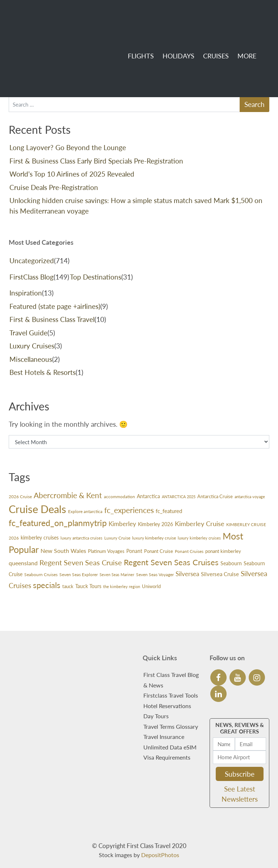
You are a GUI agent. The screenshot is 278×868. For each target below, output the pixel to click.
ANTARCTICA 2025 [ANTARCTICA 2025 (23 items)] (179, 497)
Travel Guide (28, 333)
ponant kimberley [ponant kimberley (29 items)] (223, 551)
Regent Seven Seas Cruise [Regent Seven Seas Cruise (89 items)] (81, 562)
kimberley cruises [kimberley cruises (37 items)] (40, 538)
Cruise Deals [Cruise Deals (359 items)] (37, 509)
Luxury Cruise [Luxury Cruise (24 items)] (117, 538)
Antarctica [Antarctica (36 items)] (148, 496)
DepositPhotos (160, 855)
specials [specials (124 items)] (47, 585)
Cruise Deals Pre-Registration (54, 187)
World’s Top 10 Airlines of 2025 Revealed (72, 174)
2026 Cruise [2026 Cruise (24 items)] (20, 497)
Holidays (170, 26)
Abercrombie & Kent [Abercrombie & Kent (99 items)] (68, 495)
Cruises (208, 26)
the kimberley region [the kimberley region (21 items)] (122, 586)
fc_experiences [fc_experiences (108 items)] (129, 510)
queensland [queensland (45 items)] (23, 563)
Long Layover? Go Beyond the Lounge (68, 147)
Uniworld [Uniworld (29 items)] (151, 586)
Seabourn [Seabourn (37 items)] (231, 563)
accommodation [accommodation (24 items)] (119, 497)
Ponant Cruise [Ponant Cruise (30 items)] (159, 551)
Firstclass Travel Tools (171, 695)
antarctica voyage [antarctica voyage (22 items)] (250, 497)
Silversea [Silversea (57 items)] (187, 574)
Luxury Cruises (32, 346)
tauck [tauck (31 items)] (68, 586)
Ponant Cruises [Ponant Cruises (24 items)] (189, 551)
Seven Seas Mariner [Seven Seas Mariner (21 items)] (117, 574)
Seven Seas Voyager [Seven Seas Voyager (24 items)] (155, 574)
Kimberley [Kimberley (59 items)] (122, 524)
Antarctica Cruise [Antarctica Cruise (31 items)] (215, 496)
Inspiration (26, 293)
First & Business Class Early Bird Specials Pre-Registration (96, 161)
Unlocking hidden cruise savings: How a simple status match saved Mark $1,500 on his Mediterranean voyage (136, 206)
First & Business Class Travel (52, 319)
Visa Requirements (167, 757)
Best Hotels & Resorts (43, 372)
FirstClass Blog (31, 277)
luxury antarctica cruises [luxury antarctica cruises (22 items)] (81, 538)
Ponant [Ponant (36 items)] (134, 551)
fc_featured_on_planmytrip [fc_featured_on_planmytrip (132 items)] (58, 523)
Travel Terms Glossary (171, 726)
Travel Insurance (164, 737)
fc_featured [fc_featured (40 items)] (169, 511)
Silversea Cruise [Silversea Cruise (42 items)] (220, 574)
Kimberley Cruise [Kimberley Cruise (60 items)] (200, 524)
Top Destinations (96, 277)
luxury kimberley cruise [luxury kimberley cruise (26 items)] (154, 538)
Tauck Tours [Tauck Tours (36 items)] (88, 586)
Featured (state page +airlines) (55, 306)
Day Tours (156, 716)
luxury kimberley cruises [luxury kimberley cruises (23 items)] (199, 538)
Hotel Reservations (167, 706)
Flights (132, 26)
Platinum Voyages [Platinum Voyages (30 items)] (106, 551)
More (239, 26)
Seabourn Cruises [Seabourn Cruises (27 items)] (41, 574)
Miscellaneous (31, 359)
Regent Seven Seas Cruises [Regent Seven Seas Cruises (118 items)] (171, 562)
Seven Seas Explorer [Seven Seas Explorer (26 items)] (79, 574)
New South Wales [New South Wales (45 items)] (63, 551)
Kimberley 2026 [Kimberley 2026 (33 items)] (155, 524)
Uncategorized (32, 261)
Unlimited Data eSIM (170, 747)
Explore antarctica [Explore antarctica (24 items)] (85, 511)
